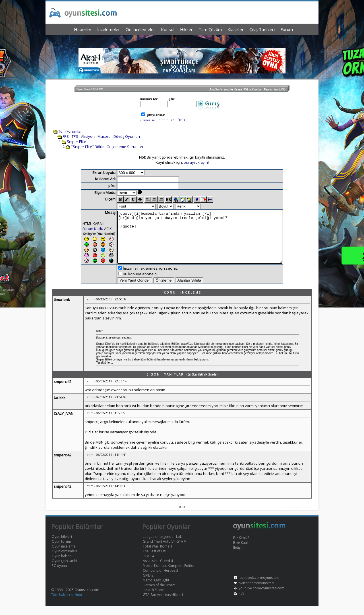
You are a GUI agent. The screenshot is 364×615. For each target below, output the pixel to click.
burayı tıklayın (196, 162)
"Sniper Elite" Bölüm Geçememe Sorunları (107, 147)
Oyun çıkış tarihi (64, 570)
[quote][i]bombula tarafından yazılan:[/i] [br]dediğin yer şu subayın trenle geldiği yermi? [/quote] (200, 241)
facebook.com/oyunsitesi (259, 586)
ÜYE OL (183, 120)
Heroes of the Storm (159, 594)
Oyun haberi (62, 565)
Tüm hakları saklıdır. (67, 603)
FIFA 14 (148, 565)
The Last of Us (154, 560)
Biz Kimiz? (241, 547)
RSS (241, 602)
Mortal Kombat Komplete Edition (169, 574)
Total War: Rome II (157, 555)
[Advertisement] (182, 40)
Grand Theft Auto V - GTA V (164, 550)
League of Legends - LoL (162, 545)
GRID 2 (148, 584)
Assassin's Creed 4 (158, 570)
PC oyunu (59, 574)
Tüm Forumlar (70, 131)
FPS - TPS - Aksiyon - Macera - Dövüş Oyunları (101, 136)
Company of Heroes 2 (161, 579)
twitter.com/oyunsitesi (256, 592)
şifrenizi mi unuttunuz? (157, 120)
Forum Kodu (83, 229)
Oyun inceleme (64, 555)
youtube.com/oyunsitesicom (261, 597)
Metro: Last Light (156, 589)
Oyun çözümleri (64, 560)
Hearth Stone (153, 599)
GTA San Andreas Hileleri (163, 603)
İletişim (239, 556)
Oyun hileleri (62, 545)
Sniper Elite (76, 142)
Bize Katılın (242, 551)
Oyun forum (61, 550)
